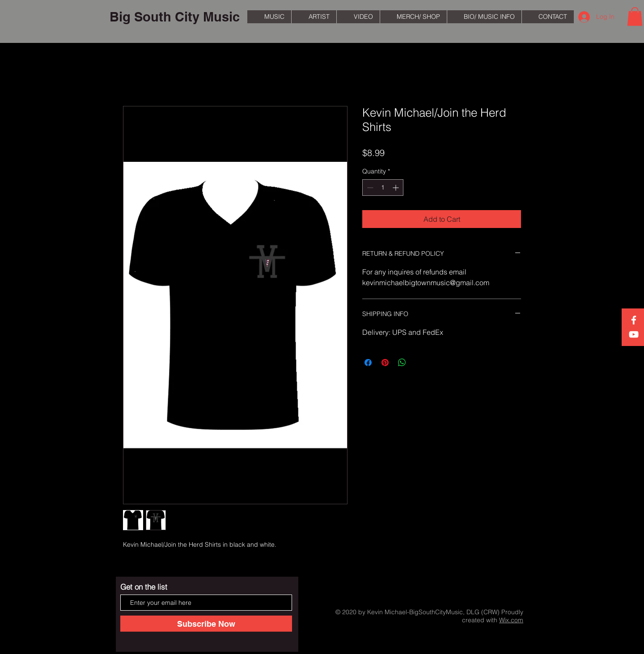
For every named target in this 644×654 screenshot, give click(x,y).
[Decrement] (369, 188)
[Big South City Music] (174, 17)
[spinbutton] (383, 188)
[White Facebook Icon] (634, 320)
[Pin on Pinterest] (385, 363)
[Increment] (396, 188)
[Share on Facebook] (368, 363)
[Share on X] (419, 363)
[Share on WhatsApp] (402, 363)
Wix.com (511, 620)
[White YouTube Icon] (634, 334)
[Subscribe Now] (206, 624)
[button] (635, 17)
